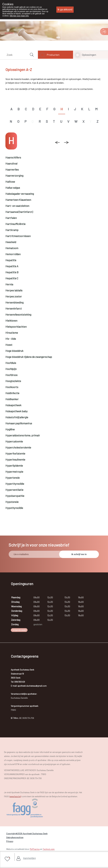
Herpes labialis (14, 290)
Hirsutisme (12, 333)
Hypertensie (13, 478)
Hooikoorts (12, 387)
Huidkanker (12, 399)
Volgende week (19, 630)
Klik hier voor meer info (19, 16)
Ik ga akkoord (65, 10)
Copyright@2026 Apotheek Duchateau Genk (27, 834)
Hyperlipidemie (14, 466)
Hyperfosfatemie (15, 453)
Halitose (10, 182)
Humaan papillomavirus (19, 423)
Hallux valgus (13, 188)
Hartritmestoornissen (18, 236)
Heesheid (11, 242)
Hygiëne (10, 429)
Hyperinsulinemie (15, 459)
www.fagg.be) (15, 796)
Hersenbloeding (14, 302)
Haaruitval (11, 163)
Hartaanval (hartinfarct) (19, 212)
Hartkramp (12, 230)
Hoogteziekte (13, 381)
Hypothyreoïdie (14, 508)
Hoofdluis (11, 363)
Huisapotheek (13, 405)
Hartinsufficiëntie (15, 224)
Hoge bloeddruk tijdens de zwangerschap (29, 357)
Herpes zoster (14, 296)
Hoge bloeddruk (14, 351)
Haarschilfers (13, 157)
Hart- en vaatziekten (17, 206)
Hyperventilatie (14, 490)
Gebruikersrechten (15, 837)
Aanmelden (29, 858)
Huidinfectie (12, 393)
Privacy (10, 841)
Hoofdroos (11, 375)
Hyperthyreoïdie (15, 484)
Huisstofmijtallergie (17, 417)
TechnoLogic (49, 849)
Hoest (9, 345)
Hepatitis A (12, 266)
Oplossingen (89, 55)
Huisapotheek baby (16, 411)
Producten (53, 55)
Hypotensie (12, 502)
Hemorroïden (13, 254)
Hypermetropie (14, 472)
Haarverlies (12, 169)
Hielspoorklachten (16, 327)
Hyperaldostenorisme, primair (23, 435)
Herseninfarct (14, 308)
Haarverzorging (14, 176)
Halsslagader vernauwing (20, 194)
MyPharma (35, 849)
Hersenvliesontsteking (18, 314)
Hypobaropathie (15, 496)
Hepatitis (11, 260)
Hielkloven (11, 321)
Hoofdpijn (11, 369)
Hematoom (12, 248)
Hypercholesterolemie (18, 447)
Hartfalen (11, 218)
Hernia (9, 284)
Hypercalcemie (14, 441)
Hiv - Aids (11, 339)
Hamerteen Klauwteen (18, 200)
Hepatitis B (12, 272)
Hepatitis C (12, 278)
